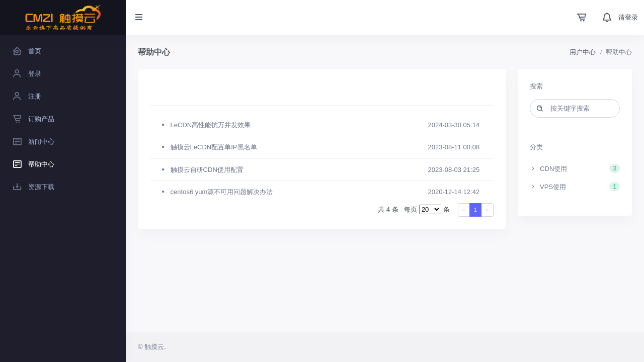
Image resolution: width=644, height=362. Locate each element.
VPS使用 (575, 187)
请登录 (628, 17)
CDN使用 (575, 168)
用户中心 (583, 52)
